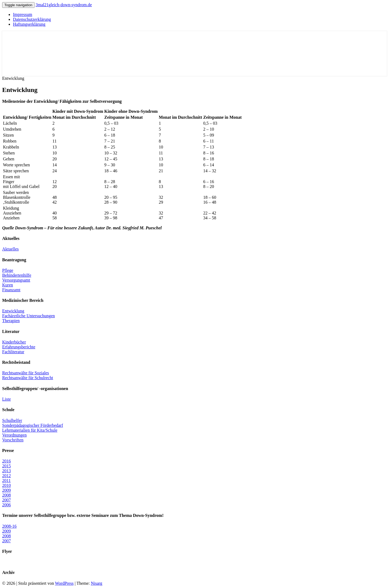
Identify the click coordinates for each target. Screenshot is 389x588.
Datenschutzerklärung (32, 19)
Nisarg (96, 583)
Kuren (8, 285)
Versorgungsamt (16, 280)
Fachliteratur (13, 352)
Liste (6, 399)
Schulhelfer (12, 420)
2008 (6, 495)
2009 (6, 490)
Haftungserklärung (29, 24)
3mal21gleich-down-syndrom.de (64, 5)
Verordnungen (14, 435)
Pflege (8, 270)
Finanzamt (11, 290)
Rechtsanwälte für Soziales (26, 373)
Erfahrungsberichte (19, 347)
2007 (6, 500)
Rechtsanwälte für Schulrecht (28, 378)
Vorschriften (13, 440)
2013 (6, 471)
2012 (6, 476)
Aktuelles (10, 249)
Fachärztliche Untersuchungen (28, 316)
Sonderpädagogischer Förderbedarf (33, 425)
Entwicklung (13, 311)
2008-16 (9, 526)
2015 (6, 466)
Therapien (11, 321)
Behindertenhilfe (17, 275)
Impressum (23, 14)
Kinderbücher (14, 342)
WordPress (64, 583)
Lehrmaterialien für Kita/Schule (30, 430)
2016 (6, 461)
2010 (6, 485)
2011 (6, 480)
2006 (6, 505)
